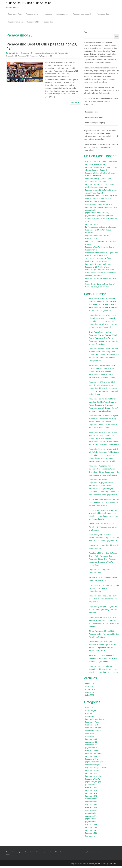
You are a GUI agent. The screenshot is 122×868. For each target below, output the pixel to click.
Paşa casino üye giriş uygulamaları (98, 266)
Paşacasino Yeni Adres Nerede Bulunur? (100, 249)
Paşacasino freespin (93, 758)
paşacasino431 (91, 815)
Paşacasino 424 (91, 746)
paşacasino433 (91, 820)
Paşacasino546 (91, 829)
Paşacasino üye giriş (16, 24)
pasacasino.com (63, 16)
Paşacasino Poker (92, 772)
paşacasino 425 (91, 749)
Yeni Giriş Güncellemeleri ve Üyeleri (99, 260)
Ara (85, 34)
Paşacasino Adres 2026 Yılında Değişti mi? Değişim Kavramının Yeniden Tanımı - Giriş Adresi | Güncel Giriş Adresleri (104, 454)
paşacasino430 (91, 812)
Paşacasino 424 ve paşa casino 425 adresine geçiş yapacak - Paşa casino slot (103, 622)
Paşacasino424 (34, 24)
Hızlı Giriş (89, 715)
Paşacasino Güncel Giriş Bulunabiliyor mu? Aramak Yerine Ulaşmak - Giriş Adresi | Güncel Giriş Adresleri (103, 437)
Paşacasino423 (52, 55)
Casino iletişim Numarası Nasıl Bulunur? (100, 286)
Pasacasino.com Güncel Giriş (96, 257)
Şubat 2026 (90, 685)
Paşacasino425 (12, 58)
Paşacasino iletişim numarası (96, 769)
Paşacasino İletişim (92, 766)
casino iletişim (90, 712)
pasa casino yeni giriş (93, 732)
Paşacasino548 (91, 835)
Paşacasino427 (35, 58)
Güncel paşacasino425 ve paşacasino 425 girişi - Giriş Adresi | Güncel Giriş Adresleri (103, 515)
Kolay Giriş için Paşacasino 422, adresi (100, 271)
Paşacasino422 (91, 789)
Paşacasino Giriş (103, 16)
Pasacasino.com (91, 226)
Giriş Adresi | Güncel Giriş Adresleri (29, 4)
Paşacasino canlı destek (83, 16)
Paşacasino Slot (91, 252)
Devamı (75, 104)
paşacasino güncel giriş (94, 764)
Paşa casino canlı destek (95, 721)
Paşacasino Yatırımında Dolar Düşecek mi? (101, 254)
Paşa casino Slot (33, 16)
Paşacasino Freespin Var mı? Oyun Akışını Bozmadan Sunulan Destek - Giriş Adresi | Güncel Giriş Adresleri (102, 303)
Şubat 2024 (90, 697)
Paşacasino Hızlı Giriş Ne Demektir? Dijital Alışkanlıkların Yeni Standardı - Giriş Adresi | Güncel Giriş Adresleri (103, 320)
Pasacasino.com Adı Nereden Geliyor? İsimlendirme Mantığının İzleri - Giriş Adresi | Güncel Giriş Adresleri (103, 420)
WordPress (112, 865)
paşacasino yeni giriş (93, 784)
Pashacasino (90, 838)
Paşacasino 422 (91, 741)
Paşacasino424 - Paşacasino (100, 571)
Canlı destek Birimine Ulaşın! (96, 263)
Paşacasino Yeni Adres (94, 781)
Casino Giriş (49, 24)
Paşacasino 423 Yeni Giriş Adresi (98, 269)
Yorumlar (26, 55)
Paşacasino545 (91, 826)
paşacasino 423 (91, 744)
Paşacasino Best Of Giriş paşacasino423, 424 (42, 48)
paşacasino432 (91, 818)
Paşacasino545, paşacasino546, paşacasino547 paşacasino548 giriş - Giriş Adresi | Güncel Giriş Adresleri (103, 471)
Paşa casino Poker (15, 16)
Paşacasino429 (91, 809)
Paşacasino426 (23, 58)
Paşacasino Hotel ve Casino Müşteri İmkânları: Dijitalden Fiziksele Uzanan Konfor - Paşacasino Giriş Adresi (103, 404)
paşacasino (90, 738)
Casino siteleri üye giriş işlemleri (97, 289)
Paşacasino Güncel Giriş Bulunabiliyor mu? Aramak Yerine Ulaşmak (104, 393)
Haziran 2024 (90, 691)
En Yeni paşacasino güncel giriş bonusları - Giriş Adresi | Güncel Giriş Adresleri (103, 646)
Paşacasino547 (91, 832)
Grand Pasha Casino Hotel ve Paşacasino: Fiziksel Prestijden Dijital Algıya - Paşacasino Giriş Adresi (103, 337)
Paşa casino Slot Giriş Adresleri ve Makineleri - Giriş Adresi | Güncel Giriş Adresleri (103, 660)
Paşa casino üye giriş (93, 729)
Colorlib (98, 865)
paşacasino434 (91, 823)
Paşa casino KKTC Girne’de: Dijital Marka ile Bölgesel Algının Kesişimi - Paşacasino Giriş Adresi (102, 387)
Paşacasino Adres (92, 752)
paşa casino (90, 718)
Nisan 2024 (90, 694)
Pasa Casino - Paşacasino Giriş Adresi (103, 547)
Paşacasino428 (47, 58)
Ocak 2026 (89, 688)
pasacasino (48, 16)
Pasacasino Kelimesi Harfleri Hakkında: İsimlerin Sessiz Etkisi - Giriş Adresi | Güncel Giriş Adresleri (104, 353)
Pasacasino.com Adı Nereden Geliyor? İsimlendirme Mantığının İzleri (104, 359)
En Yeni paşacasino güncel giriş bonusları (101, 229)
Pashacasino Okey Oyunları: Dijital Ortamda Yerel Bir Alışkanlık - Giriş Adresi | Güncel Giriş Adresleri (102, 370)
